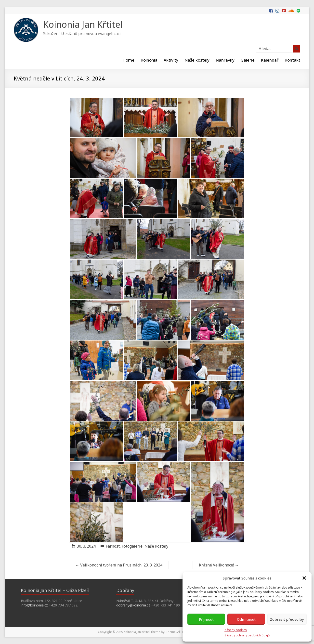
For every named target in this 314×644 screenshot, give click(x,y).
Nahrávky (225, 60)
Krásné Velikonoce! (219, 565)
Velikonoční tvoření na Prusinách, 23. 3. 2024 (119, 565)
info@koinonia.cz (34, 605)
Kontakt (292, 60)
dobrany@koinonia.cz (133, 605)
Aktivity (171, 60)
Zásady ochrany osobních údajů (247, 635)
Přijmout (206, 619)
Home (128, 60)
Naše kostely (197, 60)
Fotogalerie (132, 546)
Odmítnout (246, 619)
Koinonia (149, 60)
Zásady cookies (236, 630)
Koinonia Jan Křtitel (83, 24)
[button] (304, 578)
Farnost (113, 546)
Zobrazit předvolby (287, 619)
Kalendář (270, 60)
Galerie (248, 60)
